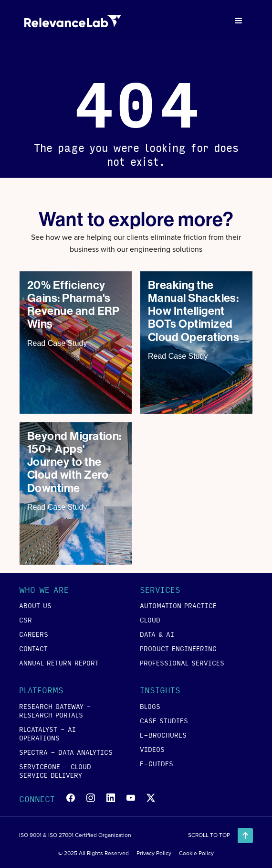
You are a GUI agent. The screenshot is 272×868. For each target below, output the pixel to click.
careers (34, 634)
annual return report (59, 663)
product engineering (178, 648)
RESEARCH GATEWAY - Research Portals (55, 710)
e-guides (157, 763)
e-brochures (163, 735)
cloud (150, 620)
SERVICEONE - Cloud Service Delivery (55, 771)
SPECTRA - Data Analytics (66, 752)
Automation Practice (178, 605)
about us (35, 605)
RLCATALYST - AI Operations (47, 733)
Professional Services (182, 663)
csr (26, 620)
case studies (164, 720)
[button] (239, 21)
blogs (150, 706)
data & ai (157, 634)
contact (33, 648)
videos (152, 749)
